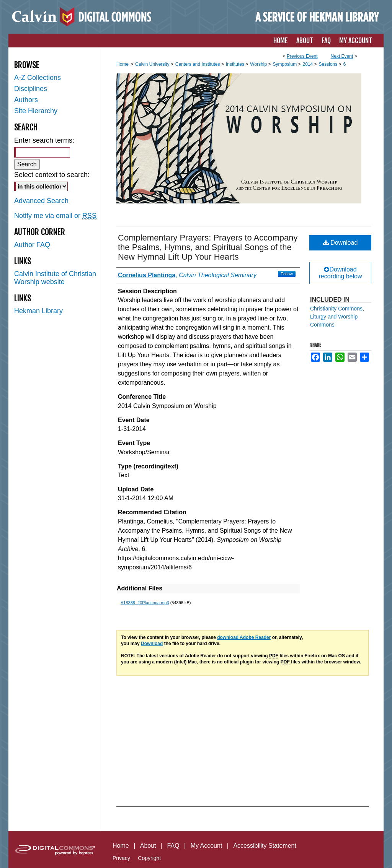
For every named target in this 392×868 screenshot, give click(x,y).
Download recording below (341, 273)
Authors (26, 100)
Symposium (285, 64)
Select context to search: (52, 175)
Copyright (149, 858)
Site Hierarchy (36, 111)
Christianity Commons (336, 309)
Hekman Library (38, 311)
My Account (207, 846)
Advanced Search (41, 201)
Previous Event (302, 56)
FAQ (173, 846)
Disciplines (31, 89)
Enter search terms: (44, 140)
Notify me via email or (55, 216)
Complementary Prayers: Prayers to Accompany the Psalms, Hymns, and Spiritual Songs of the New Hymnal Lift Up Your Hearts (208, 247)
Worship (259, 64)
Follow (287, 274)
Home (122, 64)
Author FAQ (32, 245)
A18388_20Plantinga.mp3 (145, 603)
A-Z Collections (38, 78)
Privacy (121, 858)
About (148, 846)
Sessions (329, 64)
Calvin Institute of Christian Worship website (55, 278)
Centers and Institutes (198, 64)
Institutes (236, 64)
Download (341, 243)
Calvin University (153, 64)
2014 (309, 64)
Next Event (342, 56)
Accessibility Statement (265, 846)
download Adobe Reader (244, 637)
